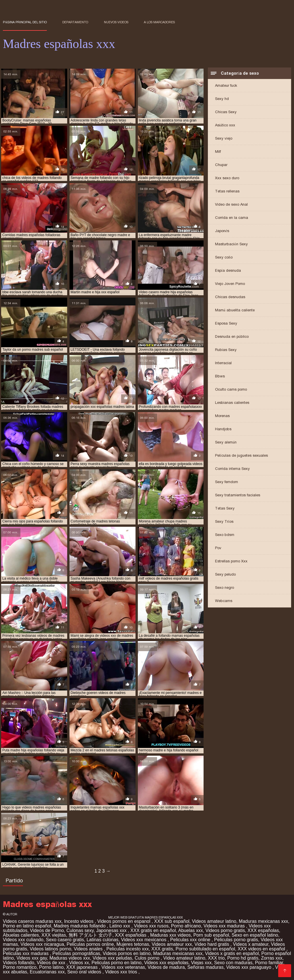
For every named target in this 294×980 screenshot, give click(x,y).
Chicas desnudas (230, 297)
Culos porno (148, 958)
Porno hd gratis (243, 958)
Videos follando (19, 963)
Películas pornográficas (76, 953)
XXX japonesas (83, 967)
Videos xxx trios (122, 972)
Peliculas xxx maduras (26, 953)
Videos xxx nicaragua (42, 944)
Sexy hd (222, 99)
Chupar (221, 165)
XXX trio (216, 958)
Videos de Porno (47, 930)
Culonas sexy (80, 930)
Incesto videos (79, 921)
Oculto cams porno (231, 389)
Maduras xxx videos (170, 935)
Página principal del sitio (25, 22)
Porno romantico (20, 967)
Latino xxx (120, 926)
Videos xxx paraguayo (249, 967)
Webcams (224, 601)
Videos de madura (166, 967)
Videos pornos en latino (127, 953)
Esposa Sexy (226, 323)
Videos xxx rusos (151, 926)
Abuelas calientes (21, 935)
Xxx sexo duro (227, 178)
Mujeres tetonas (133, 944)
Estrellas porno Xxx (231, 561)
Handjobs (223, 429)
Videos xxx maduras (225, 926)
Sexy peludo (225, 574)
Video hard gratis (212, 944)
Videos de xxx (52, 963)
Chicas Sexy (226, 112)
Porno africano (186, 926)
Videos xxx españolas (166, 963)
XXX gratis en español (153, 930)
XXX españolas (263, 930)
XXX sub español (172, 921)
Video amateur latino (184, 958)
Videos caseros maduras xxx (32, 921)
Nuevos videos (116, 22)
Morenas (222, 416)
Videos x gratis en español (232, 953)
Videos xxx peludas (112, 958)
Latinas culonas (102, 940)
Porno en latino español (27, 926)
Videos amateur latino (214, 921)
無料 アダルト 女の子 (91, 935)
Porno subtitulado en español (205, 949)
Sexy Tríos (224, 521)
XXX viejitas (54, 935)
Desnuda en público (232, 336)
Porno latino (51, 967)
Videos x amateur (251, 944)
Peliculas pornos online (90, 944)
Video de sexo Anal (231, 204)
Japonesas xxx (112, 930)
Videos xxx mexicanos (144, 940)
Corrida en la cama (232, 218)
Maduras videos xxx (70, 958)
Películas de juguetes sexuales (241, 455)
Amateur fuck (226, 85)
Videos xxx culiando (23, 940)
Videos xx (79, 963)
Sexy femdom (227, 482)
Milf (218, 152)
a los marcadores (159, 22)
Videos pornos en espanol (124, 921)
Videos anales (89, 949)
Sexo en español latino (255, 935)
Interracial (223, 363)
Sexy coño (224, 257)
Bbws (220, 376)
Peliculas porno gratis (236, 940)
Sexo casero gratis (65, 940)
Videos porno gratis (225, 930)
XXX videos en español (262, 949)
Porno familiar (269, 963)
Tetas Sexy (225, 508)
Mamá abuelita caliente (235, 310)
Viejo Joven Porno (230, 284)
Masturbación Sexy (231, 244)
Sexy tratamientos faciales (238, 495)
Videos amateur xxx (172, 944)
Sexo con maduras (233, 963)
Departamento (75, 22)
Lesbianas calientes (232, 403)
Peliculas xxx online (191, 940)
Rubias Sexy (226, 350)
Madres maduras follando (80, 926)
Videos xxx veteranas (123, 967)
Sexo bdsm (225, 535)
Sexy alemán (226, 442)
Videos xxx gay (32, 958)
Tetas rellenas (227, 191)
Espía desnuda (228, 270)
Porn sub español (211, 935)
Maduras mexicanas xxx (264, 921)
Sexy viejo (224, 138)
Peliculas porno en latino (117, 963)
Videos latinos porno (50, 949)
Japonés (222, 231)
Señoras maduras (205, 967)
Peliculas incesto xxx (128, 949)
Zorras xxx (272, 958)
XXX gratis (162, 949)
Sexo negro (225, 588)
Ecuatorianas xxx (47, 972)
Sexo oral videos (85, 972)
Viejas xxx (201, 963)
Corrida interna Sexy (232, 469)
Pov (218, 548)
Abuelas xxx (190, 930)
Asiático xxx (225, 125)
